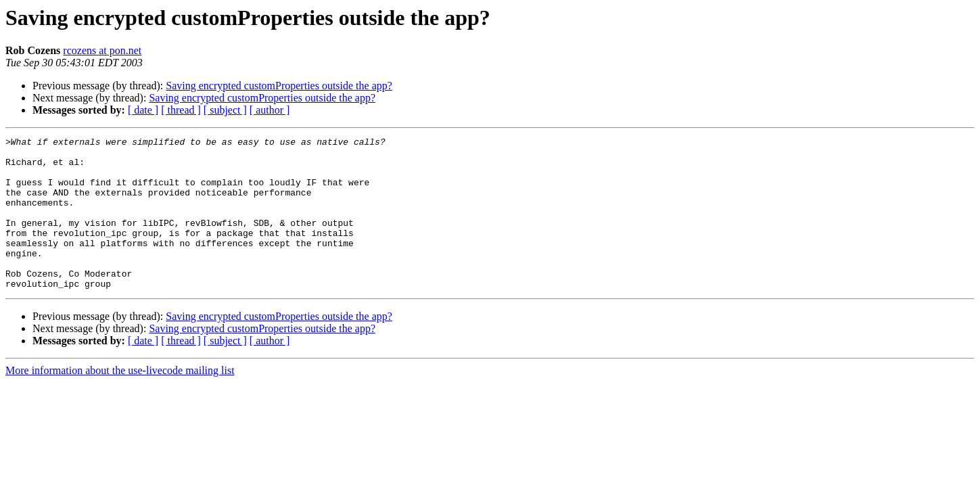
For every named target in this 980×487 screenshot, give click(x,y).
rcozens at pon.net (102, 50)
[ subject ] (225, 110)
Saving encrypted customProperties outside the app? (279, 86)
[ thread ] (181, 110)
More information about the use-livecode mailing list (120, 401)
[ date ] (143, 110)
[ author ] (270, 110)
